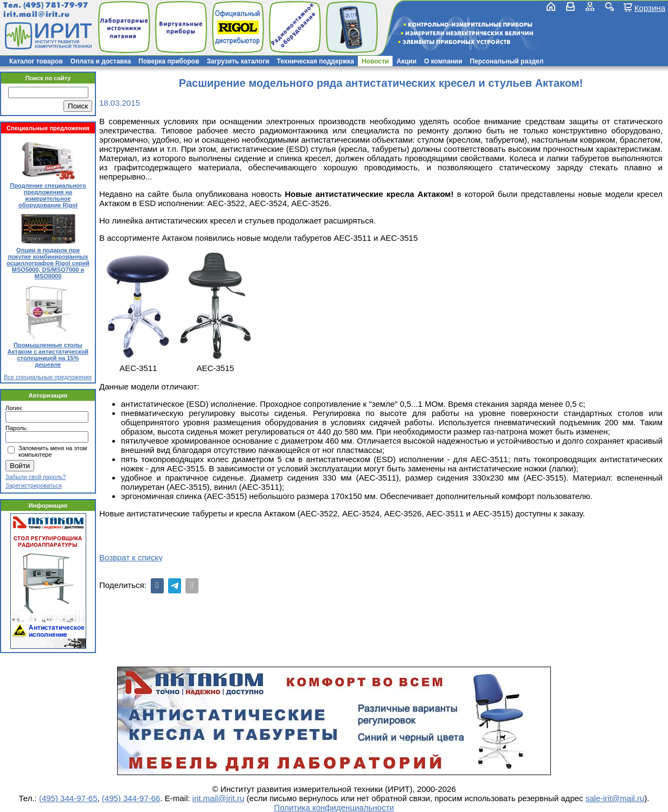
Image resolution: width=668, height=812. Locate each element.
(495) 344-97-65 (68, 798)
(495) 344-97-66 (131, 798)
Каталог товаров (36, 61)
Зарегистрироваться (34, 485)
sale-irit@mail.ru (615, 798)
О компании (443, 61)
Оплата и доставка (101, 61)
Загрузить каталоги (238, 61)
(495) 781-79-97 (56, 5)
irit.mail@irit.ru (37, 14)
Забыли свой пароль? (36, 477)
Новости (375, 61)
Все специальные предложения (48, 377)
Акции (406, 61)
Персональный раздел (507, 61)
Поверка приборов (169, 61)
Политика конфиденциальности (334, 807)
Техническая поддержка (316, 61)
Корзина (650, 8)
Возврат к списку (131, 557)
